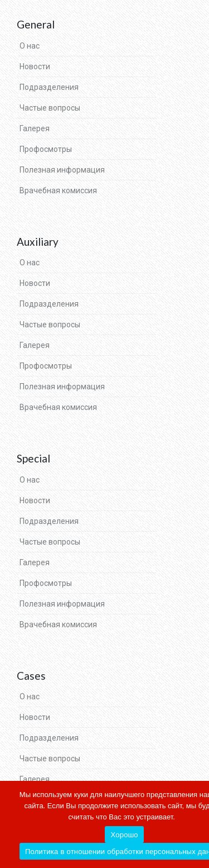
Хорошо (124, 835)
